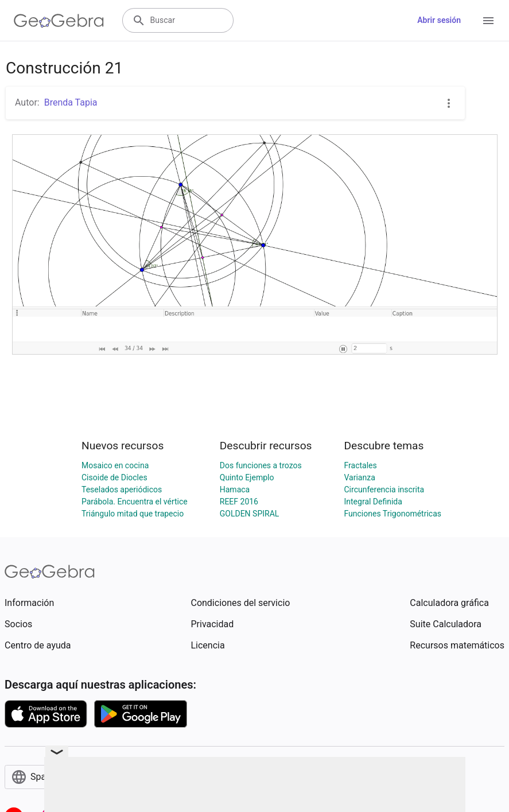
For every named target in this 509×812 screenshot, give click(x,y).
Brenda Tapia (71, 102)
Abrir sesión (439, 20)
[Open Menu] (488, 21)
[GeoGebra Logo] (59, 21)
